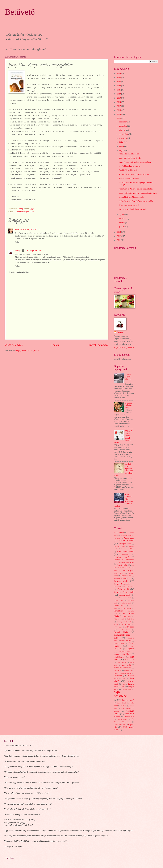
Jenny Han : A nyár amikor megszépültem (135, 162)
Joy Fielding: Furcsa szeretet (130, 166)
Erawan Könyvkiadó (122, 578)
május (122, 151)
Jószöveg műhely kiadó (124, 622)
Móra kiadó (126, 665)
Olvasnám (118, 676)
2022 (119, 86)
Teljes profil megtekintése (124, 348)
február (122, 223)
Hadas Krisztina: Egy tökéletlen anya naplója (136, 201)
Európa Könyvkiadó (122, 584)
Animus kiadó (119, 546)
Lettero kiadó (119, 643)
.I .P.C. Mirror (119, 533)
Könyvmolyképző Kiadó (25, 212)
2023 (119, 82)
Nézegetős (118, 670)
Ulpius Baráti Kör (120, 725)
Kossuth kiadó (121, 632)
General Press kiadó (124, 592)
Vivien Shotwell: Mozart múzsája (131, 197)
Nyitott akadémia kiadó (122, 673)
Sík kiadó (124, 706)
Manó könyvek (119, 657)
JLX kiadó (131, 619)
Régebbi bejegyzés (98, 345)
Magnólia (130, 649)
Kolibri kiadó (125, 630)
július (122, 142)
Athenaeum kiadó (125, 552)
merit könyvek (121, 662)
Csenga (18, 251)
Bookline (125, 555)
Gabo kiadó (123, 589)
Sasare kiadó (121, 703)
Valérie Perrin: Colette (128, 377)
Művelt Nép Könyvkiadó (123, 668)
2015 (119, 114)
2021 (119, 90)
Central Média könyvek (126, 563)
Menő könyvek (129, 660)
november (123, 126)
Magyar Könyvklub (122, 654)
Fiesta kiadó (118, 587)
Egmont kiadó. (126, 576)
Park (124, 679)
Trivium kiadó (130, 717)
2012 (119, 236)
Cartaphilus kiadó (121, 557)
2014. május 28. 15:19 (31, 229)
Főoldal (55, 345)
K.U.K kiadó (127, 624)
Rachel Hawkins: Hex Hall (129, 154)
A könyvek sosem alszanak (129, 205)
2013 (119, 232)
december (123, 122)
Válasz (18, 242)
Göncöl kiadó (119, 600)
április (122, 215)
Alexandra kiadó (126, 541)
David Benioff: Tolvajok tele (130, 158)
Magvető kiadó (125, 651)
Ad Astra (117, 538)
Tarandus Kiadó (126, 708)
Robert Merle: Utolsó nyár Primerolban (134, 174)
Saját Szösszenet (121, 694)
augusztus (123, 138)
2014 (119, 118)
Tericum (117, 711)
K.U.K (116, 624)
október (122, 130)
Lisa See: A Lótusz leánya (129, 405)
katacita (18, 229)
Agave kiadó (129, 538)
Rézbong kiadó (127, 689)
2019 (119, 98)
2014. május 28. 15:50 (34, 251)
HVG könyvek (126, 608)
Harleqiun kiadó (126, 603)
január (122, 227)
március (122, 219)
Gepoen (116, 598)
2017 (119, 106)
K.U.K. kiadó (118, 627)
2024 (119, 78)
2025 (119, 73)
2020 (119, 94)
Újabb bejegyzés (14, 345)
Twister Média (122, 719)
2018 (119, 102)
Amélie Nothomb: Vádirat (129, 178)
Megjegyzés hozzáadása (19, 272)
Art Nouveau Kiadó (128, 549)
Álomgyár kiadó (125, 544)
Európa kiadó (121, 581)
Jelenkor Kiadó (119, 619)
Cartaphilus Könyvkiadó (124, 560)
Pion (123, 684)
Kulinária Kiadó (126, 641)
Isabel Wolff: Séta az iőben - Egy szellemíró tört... (138, 193)
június (122, 146)
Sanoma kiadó (128, 700)
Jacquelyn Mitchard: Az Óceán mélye (133, 209)
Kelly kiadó (130, 627)
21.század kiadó (126, 535)
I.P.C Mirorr (119, 611)
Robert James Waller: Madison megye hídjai (136, 189)
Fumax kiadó (129, 587)
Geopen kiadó (124, 595)
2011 (119, 240)
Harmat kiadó (119, 606)
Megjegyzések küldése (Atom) (27, 351)
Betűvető (20, 12)
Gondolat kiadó (127, 598)
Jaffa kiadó (127, 616)
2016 (119, 110)
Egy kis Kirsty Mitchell (128, 170)
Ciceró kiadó (122, 565)
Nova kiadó (128, 670)
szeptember (124, 134)
